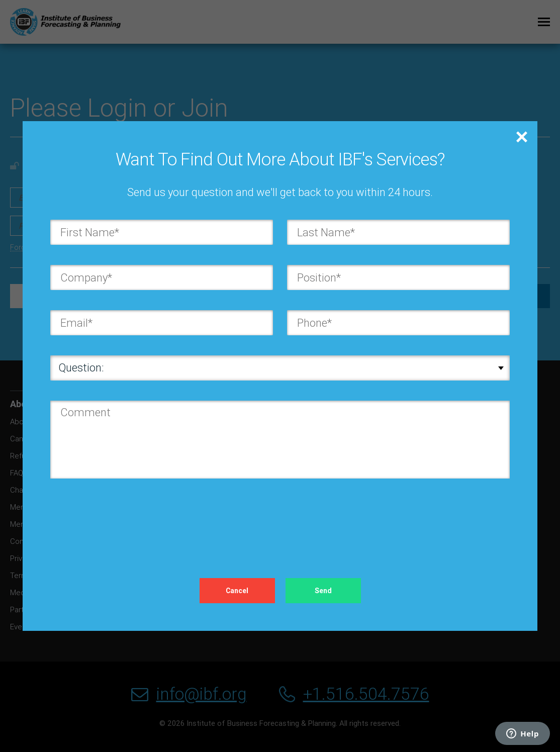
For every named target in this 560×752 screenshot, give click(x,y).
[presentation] (127, 518)
